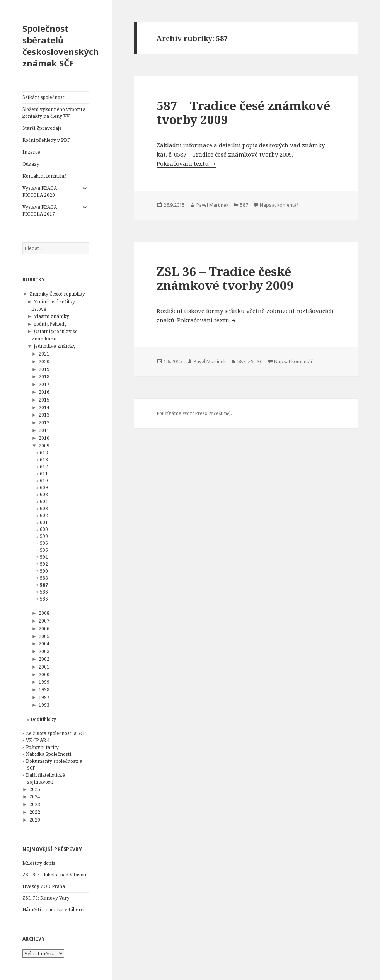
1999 (44, 682)
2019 (44, 369)
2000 (44, 675)
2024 (35, 797)
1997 (44, 697)
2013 (44, 415)
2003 (44, 651)
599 (44, 536)
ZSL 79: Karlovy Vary (46, 898)
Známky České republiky (57, 294)
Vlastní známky (52, 316)
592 (44, 564)
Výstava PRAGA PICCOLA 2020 (40, 191)
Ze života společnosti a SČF (56, 733)
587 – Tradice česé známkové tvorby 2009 (243, 112)
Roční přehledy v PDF (46, 140)
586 (44, 592)
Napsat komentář (279, 205)
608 (44, 494)
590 (44, 571)
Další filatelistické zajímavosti (45, 778)
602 (44, 515)
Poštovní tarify (42, 747)
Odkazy (31, 164)
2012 (44, 423)
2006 (44, 629)
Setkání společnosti (44, 97)
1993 (44, 705)
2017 (44, 384)
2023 (35, 804)
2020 (44, 362)
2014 (44, 407)
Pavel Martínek (212, 205)
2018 (44, 377)
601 (44, 522)
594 (44, 557)
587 (44, 585)
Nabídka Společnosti (49, 754)
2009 (44, 446)
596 (44, 543)
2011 (44, 430)
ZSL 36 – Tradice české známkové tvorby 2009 (225, 278)
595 (44, 550)
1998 (44, 690)
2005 (44, 636)
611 (44, 474)
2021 (44, 354)
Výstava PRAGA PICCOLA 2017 (40, 210)
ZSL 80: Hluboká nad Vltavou (54, 875)
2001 (44, 667)
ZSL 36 (255, 362)
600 (44, 529)
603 (44, 508)
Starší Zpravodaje (42, 128)
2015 (44, 400)
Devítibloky (43, 719)
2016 (44, 392)
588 (44, 578)
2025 (35, 789)
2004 (44, 644)
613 (44, 460)
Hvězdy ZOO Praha (44, 886)
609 (44, 487)
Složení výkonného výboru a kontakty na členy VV (54, 113)
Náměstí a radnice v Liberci (54, 909)
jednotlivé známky (55, 346)
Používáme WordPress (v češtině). (194, 413)
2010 (44, 438)
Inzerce (31, 152)
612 (44, 467)
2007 (44, 621)
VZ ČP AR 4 (38, 740)
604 (44, 501)
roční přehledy (50, 324)
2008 (44, 613)
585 (44, 599)
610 (44, 481)
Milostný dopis (39, 863)
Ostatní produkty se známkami (55, 335)
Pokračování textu (187, 163)
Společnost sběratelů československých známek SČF (61, 46)
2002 (44, 659)
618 (44, 453)
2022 (35, 812)
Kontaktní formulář (44, 176)
